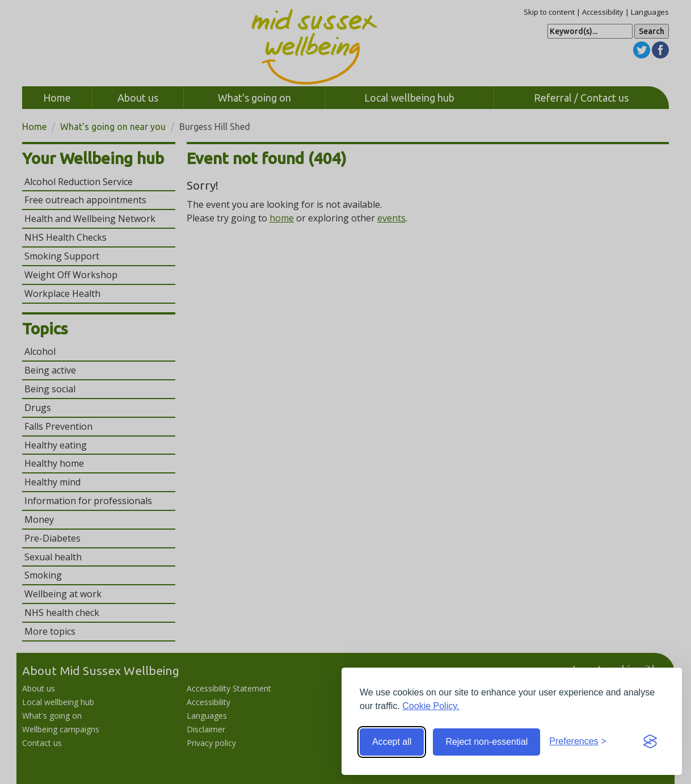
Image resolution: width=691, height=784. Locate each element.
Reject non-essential (486, 742)
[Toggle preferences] (578, 742)
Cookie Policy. (431, 706)
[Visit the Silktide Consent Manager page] (650, 742)
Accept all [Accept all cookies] (392, 742)
